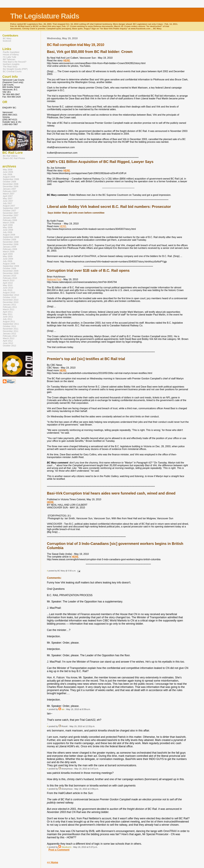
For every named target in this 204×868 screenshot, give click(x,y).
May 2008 (8, 227)
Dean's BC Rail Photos (14, 158)
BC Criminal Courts (12, 71)
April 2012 (8, 341)
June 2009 (8, 259)
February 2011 (10, 307)
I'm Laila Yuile (9, 57)
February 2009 (10, 249)
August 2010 (9, 293)
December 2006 (11, 186)
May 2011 (8, 314)
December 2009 (11, 273)
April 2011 (8, 312)
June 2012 (8, 343)
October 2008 (9, 239)
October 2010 (9, 297)
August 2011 (9, 321)
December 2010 (11, 302)
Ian (63, 709)
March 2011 (9, 309)
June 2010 (8, 288)
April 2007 (8, 196)
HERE (63, 226)
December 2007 (11, 215)
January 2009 (9, 247)
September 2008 (11, 237)
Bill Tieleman (9, 59)
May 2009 (8, 256)
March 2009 (9, 252)
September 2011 (11, 324)
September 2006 (11, 179)
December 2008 (11, 244)
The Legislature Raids (45, 16)
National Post (54, 279)
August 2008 (9, 235)
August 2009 (9, 264)
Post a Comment (59, 850)
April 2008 (8, 225)
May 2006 (8, 170)
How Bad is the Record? (15, 62)
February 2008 (10, 220)
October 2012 (9, 346)
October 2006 (9, 182)
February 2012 (10, 336)
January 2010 (9, 276)
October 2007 (9, 211)
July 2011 (8, 319)
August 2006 (9, 177)
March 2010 (9, 280)
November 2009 (11, 271)
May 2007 (8, 198)
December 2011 (11, 331)
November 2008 (11, 242)
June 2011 (8, 317)
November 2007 (11, 213)
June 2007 (8, 201)
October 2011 (9, 326)
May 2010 (8, 285)
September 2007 (11, 208)
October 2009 (9, 268)
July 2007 (8, 203)
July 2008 (8, 232)
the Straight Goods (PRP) (15, 69)
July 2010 (8, 290)
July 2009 (8, 261)
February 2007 (10, 191)
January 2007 (9, 189)
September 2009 (11, 266)
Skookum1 (67, 847)
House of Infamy (11, 55)
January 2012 (9, 334)
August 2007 (9, 206)
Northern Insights (11, 64)
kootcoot (7, 41)
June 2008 (8, 230)
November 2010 (11, 300)
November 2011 (11, 329)
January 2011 (9, 305)
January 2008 (9, 218)
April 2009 (8, 254)
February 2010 (10, 278)
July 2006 (8, 174)
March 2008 (9, 223)
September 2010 (11, 295)
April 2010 (8, 283)
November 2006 (11, 184)
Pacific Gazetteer (11, 52)
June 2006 (8, 172)
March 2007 (9, 194)
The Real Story (10, 67)
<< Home (52, 862)
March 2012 (9, 338)
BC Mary (7, 38)
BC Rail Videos (10, 156)
